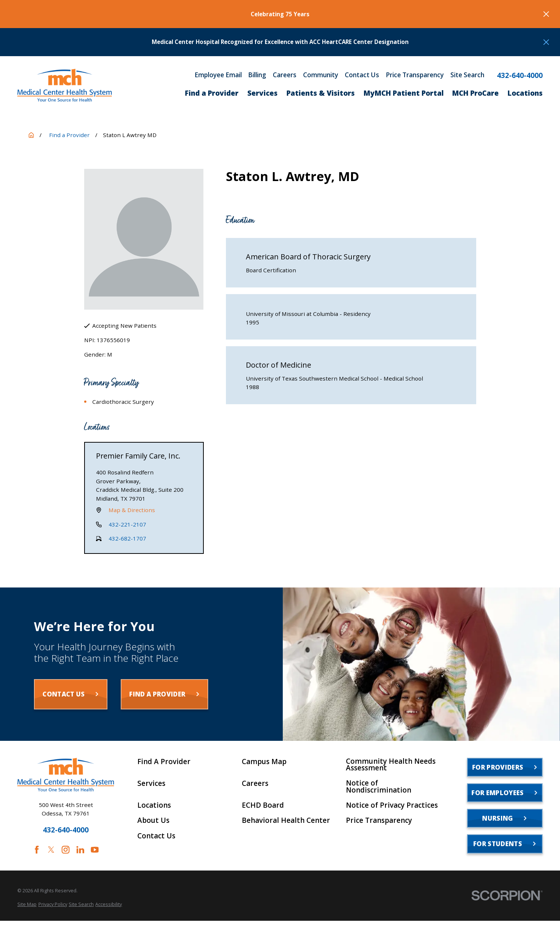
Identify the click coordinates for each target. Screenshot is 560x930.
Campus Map (264, 762)
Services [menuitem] (262, 93)
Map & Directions (132, 510)
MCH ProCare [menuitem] (475, 93)
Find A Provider (164, 762)
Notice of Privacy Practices (392, 805)
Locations (154, 805)
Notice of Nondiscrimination (379, 787)
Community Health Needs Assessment (391, 765)
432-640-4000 (520, 76)
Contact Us (362, 75)
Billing (257, 75)
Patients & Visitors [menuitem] (321, 93)
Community (321, 75)
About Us (153, 820)
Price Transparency (415, 75)
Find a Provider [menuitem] (212, 93)
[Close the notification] (546, 14)
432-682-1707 (127, 538)
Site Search (467, 75)
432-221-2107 (127, 524)
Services (151, 783)
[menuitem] (27, 905)
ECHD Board (263, 805)
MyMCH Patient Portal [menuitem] (404, 93)
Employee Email (218, 75)
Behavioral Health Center (286, 820)
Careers (285, 75)
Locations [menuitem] (525, 93)
